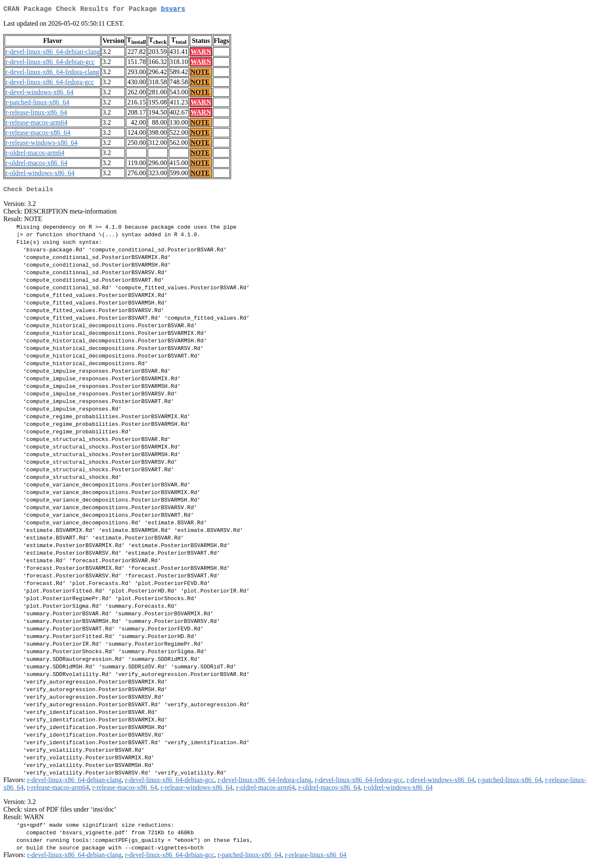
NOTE (200, 73)
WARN (201, 53)
